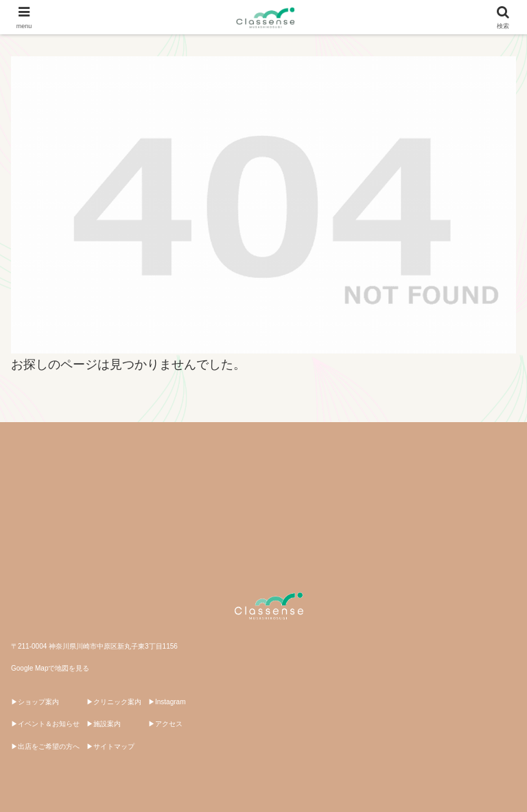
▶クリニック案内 (114, 702)
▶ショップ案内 (35, 702)
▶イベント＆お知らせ (45, 724)
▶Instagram (167, 702)
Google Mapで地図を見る (50, 668)
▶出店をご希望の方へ (45, 746)
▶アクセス (165, 724)
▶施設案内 (104, 724)
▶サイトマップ (110, 746)
